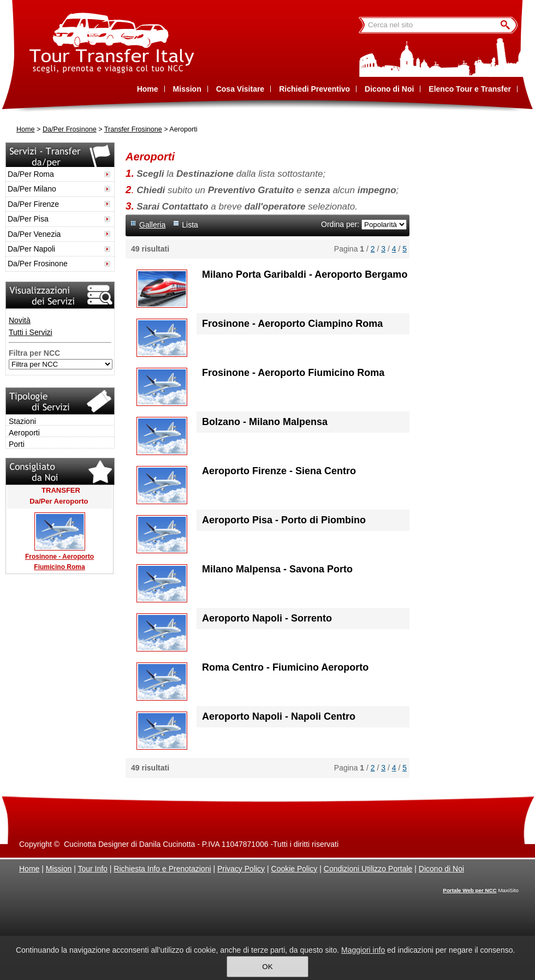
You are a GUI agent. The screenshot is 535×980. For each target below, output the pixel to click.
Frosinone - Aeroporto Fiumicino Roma (293, 373)
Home (26, 129)
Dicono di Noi (441, 869)
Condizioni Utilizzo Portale (368, 869)
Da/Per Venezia (34, 234)
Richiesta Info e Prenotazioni (162, 869)
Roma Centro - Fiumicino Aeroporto (285, 667)
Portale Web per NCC (469, 890)
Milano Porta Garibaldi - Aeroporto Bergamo (305, 274)
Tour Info (92, 869)
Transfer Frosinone (133, 129)
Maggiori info (363, 950)
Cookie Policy (295, 869)
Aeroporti (24, 433)
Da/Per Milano (32, 189)
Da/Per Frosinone (70, 129)
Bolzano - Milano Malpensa (265, 422)
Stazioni (22, 421)
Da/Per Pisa (28, 219)
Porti (17, 444)
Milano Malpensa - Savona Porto (277, 569)
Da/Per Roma (31, 174)
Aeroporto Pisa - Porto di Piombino (284, 520)
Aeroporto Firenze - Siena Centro (279, 471)
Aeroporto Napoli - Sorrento (267, 618)
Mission (59, 869)
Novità (20, 320)
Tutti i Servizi (31, 332)
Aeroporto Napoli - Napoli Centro (279, 716)
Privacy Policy (241, 869)
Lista (190, 225)
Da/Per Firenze (33, 204)
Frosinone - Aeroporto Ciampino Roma (292, 324)
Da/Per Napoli (31, 249)
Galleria (152, 225)
